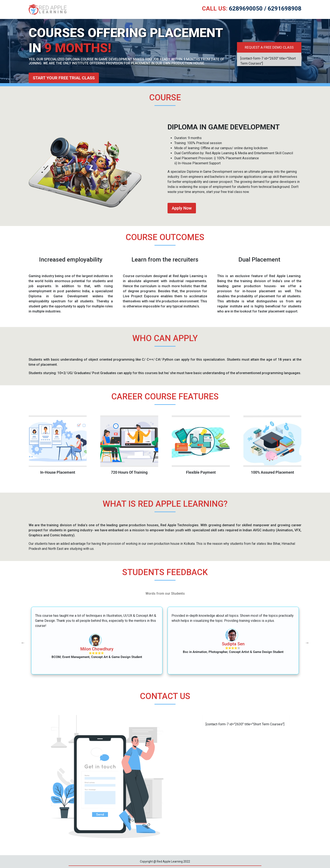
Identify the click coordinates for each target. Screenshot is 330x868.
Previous (23, 643)
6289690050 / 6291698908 (252, 9)
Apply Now (182, 208)
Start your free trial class (64, 78)
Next (307, 643)
